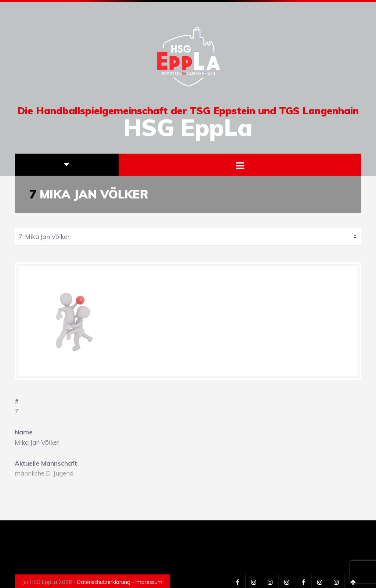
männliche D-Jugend (44, 473)
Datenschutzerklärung (104, 582)
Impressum (149, 582)
